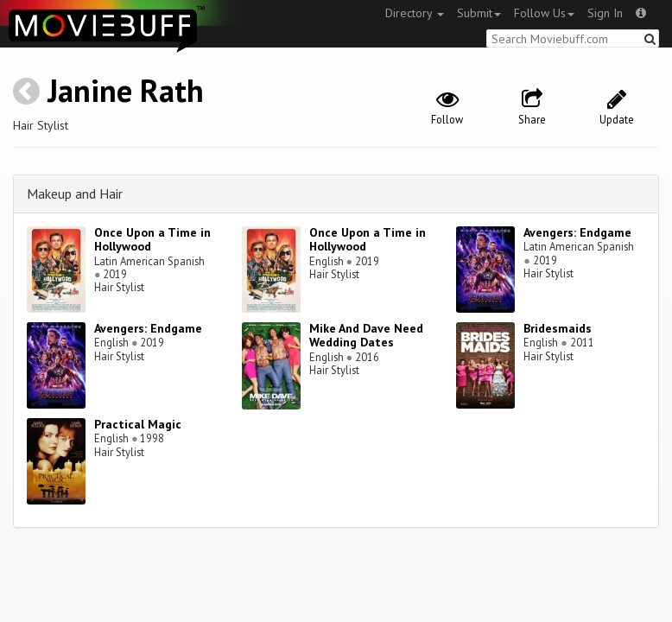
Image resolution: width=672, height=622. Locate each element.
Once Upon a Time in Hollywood (152, 240)
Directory (415, 13)
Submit (479, 13)
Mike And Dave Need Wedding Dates (366, 336)
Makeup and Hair (75, 194)
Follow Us (544, 13)
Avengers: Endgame (577, 232)
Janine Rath (126, 90)
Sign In (605, 13)
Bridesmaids (558, 328)
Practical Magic (138, 424)
